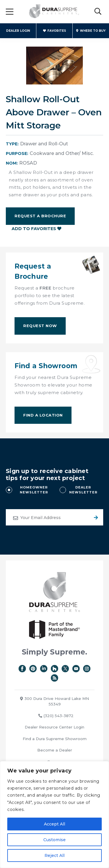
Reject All (54, 855)
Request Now (40, 326)
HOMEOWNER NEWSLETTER (34, 490)
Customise (54, 840)
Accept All (54, 824)
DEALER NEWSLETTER (83, 490)
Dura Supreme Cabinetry (54, 12)
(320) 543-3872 (56, 716)
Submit (95, 517)
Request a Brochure (40, 216)
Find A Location (43, 415)
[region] (54, 815)
